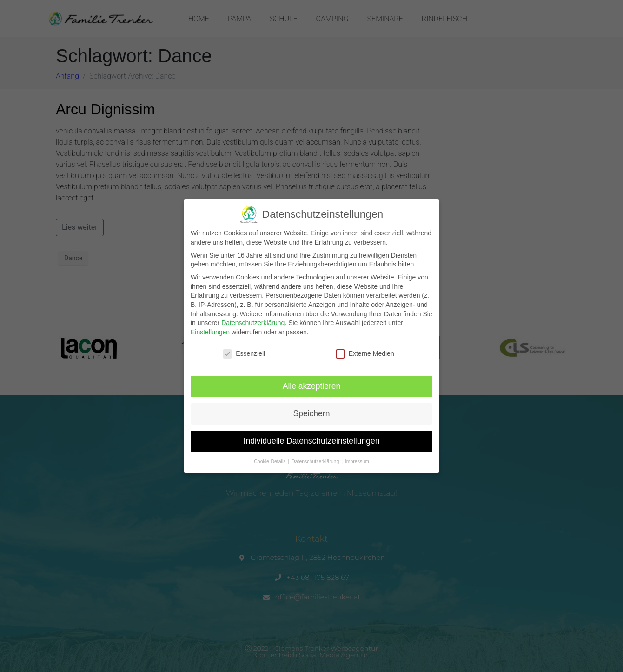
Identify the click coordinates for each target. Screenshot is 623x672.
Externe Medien (365, 353)
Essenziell (244, 353)
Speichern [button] (312, 413)
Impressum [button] (357, 461)
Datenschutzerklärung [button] (316, 461)
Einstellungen (210, 332)
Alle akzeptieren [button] (312, 386)
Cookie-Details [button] (270, 461)
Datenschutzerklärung (253, 322)
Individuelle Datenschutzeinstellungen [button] (312, 441)
